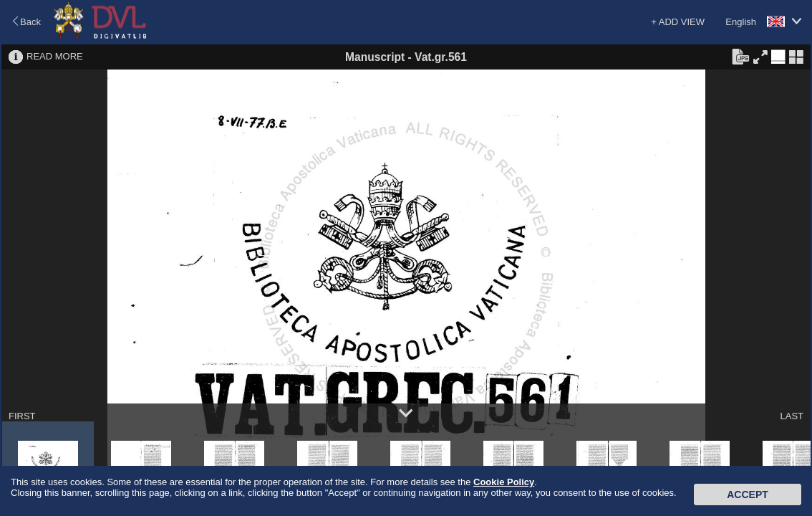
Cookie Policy (504, 482)
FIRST (22, 416)
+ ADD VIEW (678, 22)
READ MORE (55, 56)
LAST (792, 416)
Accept (748, 494)
